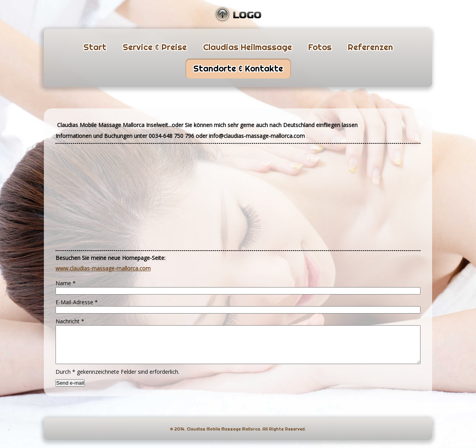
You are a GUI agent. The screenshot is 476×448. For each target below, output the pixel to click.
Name (66, 283)
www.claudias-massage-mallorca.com (103, 268)
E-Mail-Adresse (77, 302)
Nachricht (70, 321)
